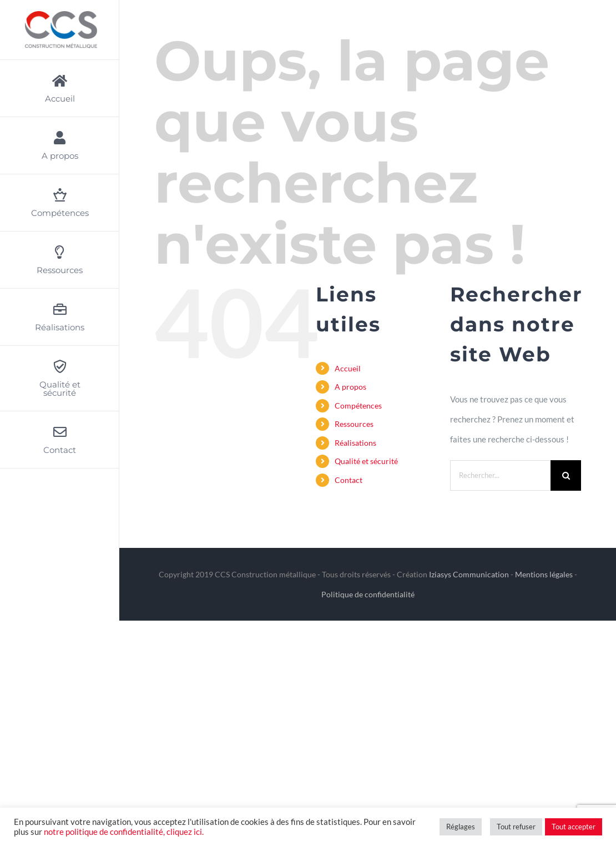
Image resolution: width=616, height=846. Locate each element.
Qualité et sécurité (366, 461)
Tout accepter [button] (574, 827)
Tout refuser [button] (516, 827)
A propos (350, 387)
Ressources (354, 424)
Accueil (348, 368)
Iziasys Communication (469, 574)
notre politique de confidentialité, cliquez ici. (124, 832)
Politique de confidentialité (368, 594)
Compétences (358, 406)
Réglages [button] (461, 827)
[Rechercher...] (501, 475)
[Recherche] (566, 475)
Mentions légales (544, 574)
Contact (349, 480)
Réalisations (355, 443)
